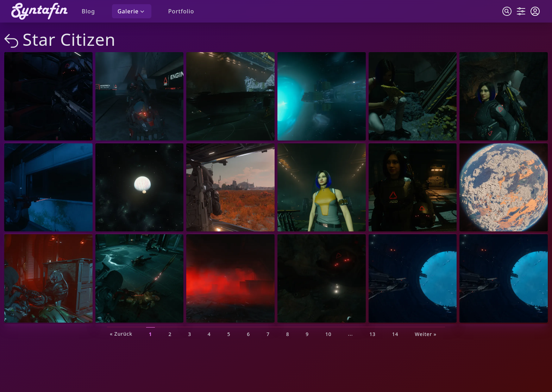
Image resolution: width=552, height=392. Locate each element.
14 (395, 334)
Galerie (132, 11)
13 (372, 334)
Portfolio (181, 11)
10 (328, 334)
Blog (88, 11)
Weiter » (426, 334)
